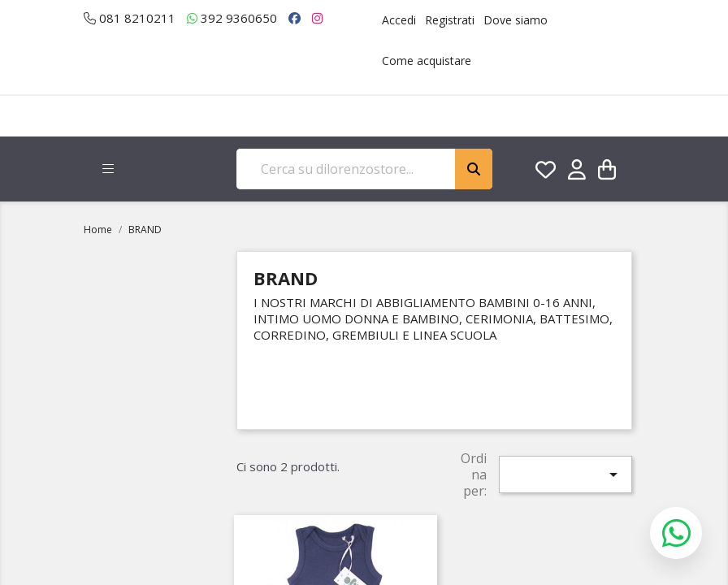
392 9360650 (232, 18)
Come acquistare (427, 61)
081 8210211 (130, 18)
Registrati (450, 20)
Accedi (399, 20)
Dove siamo (516, 20)
